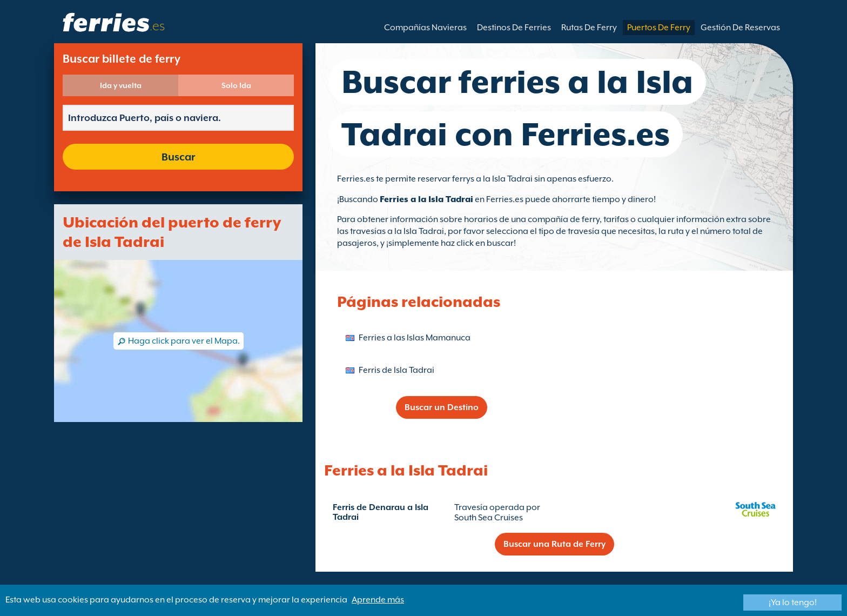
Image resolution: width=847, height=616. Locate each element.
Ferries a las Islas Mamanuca (415, 338)
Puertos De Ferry (659, 28)
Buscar (178, 157)
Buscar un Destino (442, 407)
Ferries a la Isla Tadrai (426, 199)
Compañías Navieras (425, 28)
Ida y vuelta (121, 85)
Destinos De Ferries (514, 28)
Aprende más (378, 600)
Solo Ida (236, 85)
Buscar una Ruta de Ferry (554, 544)
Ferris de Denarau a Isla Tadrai (381, 512)
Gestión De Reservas (740, 28)
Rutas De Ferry (589, 28)
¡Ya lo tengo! (793, 602)
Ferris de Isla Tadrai (396, 370)
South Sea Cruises (489, 518)
